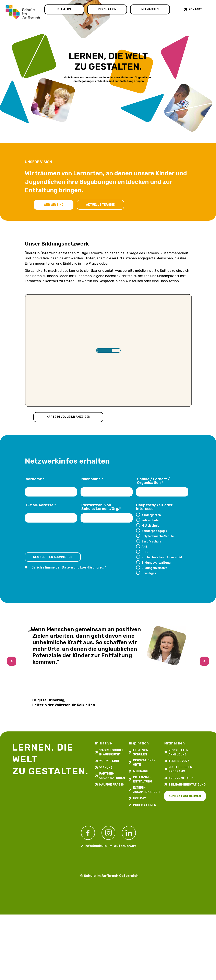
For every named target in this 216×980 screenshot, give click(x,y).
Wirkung (106, 768)
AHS (145, 547)
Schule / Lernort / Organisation (153, 481)
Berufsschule (151, 541)
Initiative (64, 9)
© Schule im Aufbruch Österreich (109, 876)
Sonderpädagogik (154, 531)
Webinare (141, 771)
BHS (145, 552)
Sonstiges (149, 573)
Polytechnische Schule (158, 536)
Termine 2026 (179, 761)
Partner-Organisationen (112, 776)
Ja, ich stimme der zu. (68, 567)
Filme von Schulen (141, 752)
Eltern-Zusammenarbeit (147, 790)
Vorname (35, 479)
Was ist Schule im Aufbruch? (111, 752)
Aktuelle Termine (100, 205)
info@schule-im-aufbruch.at (110, 846)
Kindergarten (151, 515)
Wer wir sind (54, 205)
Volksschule (150, 520)
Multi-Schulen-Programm (181, 769)
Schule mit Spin (181, 778)
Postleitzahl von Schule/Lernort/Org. (101, 507)
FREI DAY (140, 798)
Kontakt (195, 9)
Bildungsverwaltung (156, 563)
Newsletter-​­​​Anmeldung (179, 752)
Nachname (92, 479)
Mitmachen (150, 9)
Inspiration (107, 9)
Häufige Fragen (112, 785)
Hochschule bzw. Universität (162, 557)
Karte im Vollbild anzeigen (68, 417)
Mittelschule (150, 526)
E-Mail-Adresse (41, 505)
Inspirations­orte (144, 763)
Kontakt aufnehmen (185, 796)
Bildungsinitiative (154, 568)
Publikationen (145, 805)
